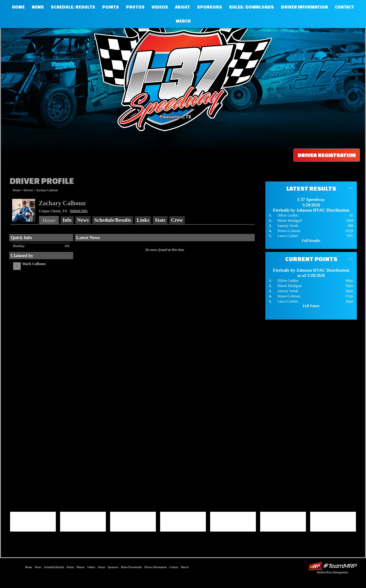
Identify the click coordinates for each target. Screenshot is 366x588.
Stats (160, 220)
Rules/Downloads (251, 7)
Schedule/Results (73, 7)
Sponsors (210, 7)
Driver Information (304, 7)
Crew (177, 220)
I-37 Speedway (181, 78)
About (183, 7)
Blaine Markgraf (289, 221)
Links (143, 220)
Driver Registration (327, 155)
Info (67, 220)
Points (111, 7)
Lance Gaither (288, 236)
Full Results (311, 241)
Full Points (311, 306)
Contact (344, 7)
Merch (183, 21)
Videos (160, 7)
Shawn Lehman (289, 231)
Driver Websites (332, 566)
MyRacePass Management (332, 572)
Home (18, 7)
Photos (135, 7)
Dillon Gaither (288, 215)
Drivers (29, 190)
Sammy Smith (288, 226)
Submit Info (79, 211)
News (38, 7)
